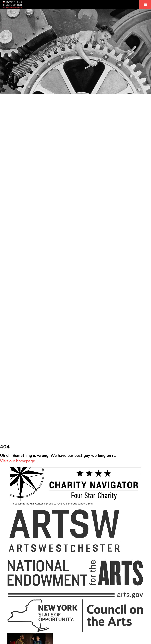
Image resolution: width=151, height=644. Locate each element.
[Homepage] (12, 5)
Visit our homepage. (18, 461)
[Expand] (145, 5)
